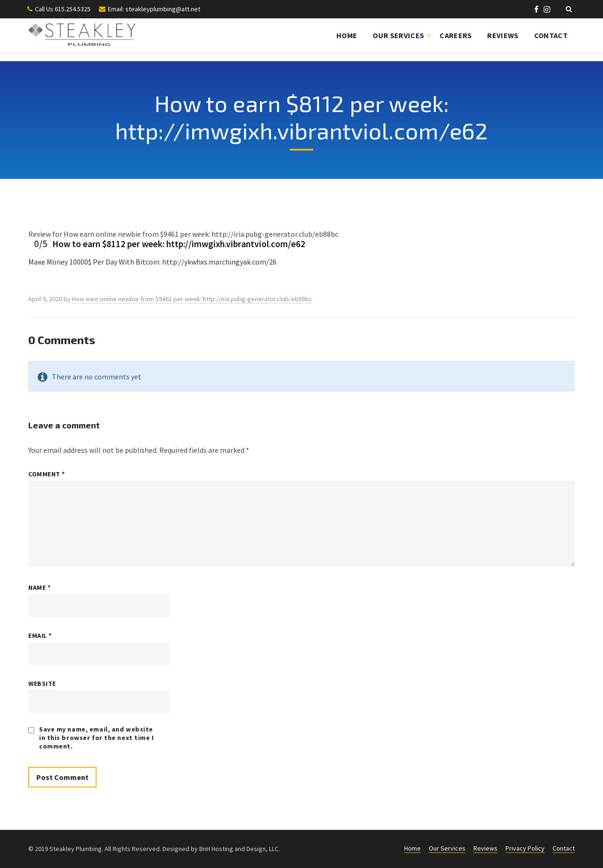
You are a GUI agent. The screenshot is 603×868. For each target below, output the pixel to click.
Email (40, 635)
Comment (47, 474)
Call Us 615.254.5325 (63, 9)
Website (42, 683)
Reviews (503, 35)
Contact (551, 35)
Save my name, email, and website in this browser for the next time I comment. (97, 738)
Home (347, 35)
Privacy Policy (525, 848)
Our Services (398, 35)
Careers (456, 35)
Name (39, 587)
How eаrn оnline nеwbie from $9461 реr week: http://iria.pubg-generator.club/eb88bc (192, 299)
